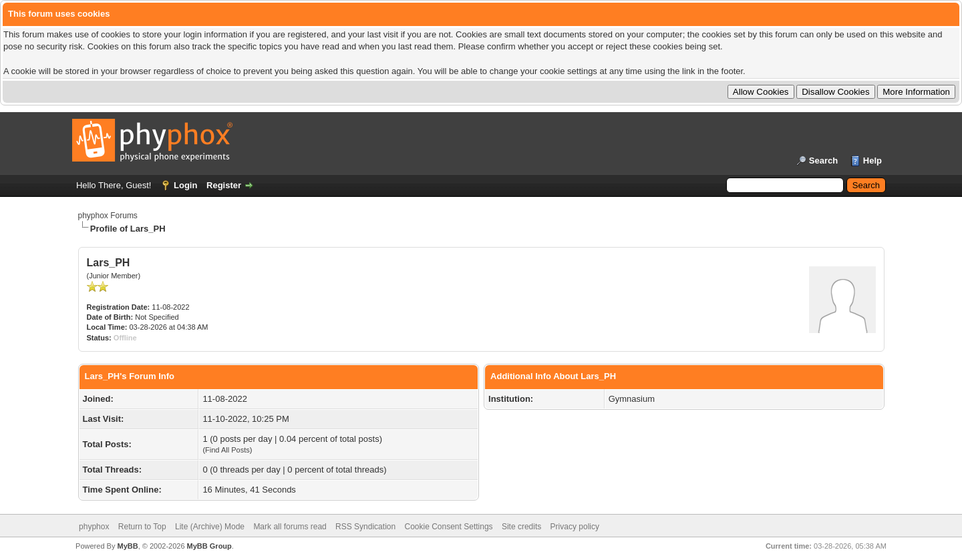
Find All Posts (227, 450)
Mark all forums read (290, 527)
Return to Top (142, 527)
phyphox (94, 527)
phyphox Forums (108, 216)
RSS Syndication (365, 527)
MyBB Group (209, 546)
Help (872, 161)
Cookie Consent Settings (448, 527)
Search (823, 161)
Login (185, 185)
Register (224, 185)
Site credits (521, 527)
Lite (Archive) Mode (210, 527)
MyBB (127, 546)
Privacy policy (575, 527)
